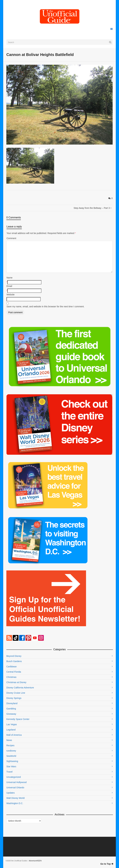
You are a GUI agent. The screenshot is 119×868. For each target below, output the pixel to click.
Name (9, 278)
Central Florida (14, 672)
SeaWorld (11, 756)
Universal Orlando (15, 788)
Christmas (11, 677)
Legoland (11, 730)
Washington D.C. (15, 803)
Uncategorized (14, 777)
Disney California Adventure (20, 688)
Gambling (11, 709)
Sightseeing (12, 761)
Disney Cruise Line (16, 693)
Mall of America (14, 735)
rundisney (11, 751)
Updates (11, 793)
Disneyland (12, 703)
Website (11, 295)
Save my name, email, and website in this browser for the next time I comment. (45, 306)
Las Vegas (12, 724)
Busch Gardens (14, 661)
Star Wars (11, 766)
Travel (9, 772)
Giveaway (11, 714)
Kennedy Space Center (18, 719)
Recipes (10, 745)
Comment (11, 238)
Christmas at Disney (16, 682)
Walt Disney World (15, 798)
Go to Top (107, 864)
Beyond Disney (14, 656)
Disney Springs (14, 698)
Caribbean (12, 667)
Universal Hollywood (16, 782)
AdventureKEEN (35, 861)
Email (9, 286)
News (9, 740)
